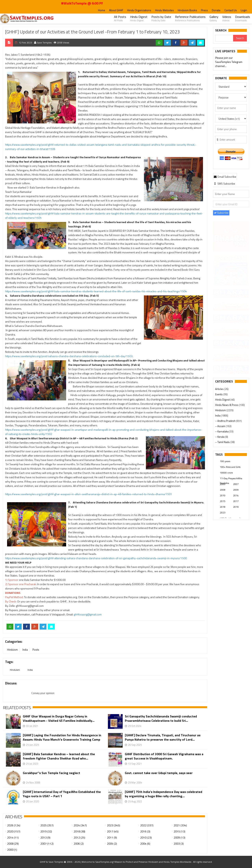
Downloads (243, 18)
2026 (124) (14, 825)
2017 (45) (113, 831)
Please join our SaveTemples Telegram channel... (229, 62)
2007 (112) (47, 844)
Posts (36, 650)
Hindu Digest (139, 18)
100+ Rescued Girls (230, 467)
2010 (223, 495)
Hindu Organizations (139, 10)
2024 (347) (80, 825)
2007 (236, 484)
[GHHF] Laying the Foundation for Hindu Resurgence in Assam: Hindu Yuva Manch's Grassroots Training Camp (62, 737)
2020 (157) (14, 831)
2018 (223, 507)
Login (244, 10)
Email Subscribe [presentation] (225, 177)
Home (102, 10)
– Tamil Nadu (223, 442)
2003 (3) (179, 844)
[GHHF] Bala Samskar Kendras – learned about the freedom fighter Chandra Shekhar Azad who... (59, 756)
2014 (236, 495)
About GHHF (116, 10)
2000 (223, 484)
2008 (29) (13, 844)
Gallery (214, 18)
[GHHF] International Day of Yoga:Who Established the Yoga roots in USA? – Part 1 (62, 794)
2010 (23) (146, 837)
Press (204, 10)
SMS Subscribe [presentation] (224, 183)
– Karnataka (222, 431)
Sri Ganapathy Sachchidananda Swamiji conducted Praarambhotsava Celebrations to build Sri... (161, 718)
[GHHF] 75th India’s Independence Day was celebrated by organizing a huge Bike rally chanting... (164, 794)
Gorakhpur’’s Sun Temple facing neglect (51, 773)
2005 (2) (112, 844)
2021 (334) (180, 825)
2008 (223, 490)
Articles (220, 389)
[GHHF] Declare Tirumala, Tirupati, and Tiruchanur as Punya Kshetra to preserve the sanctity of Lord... (163, 737)
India (25, 650)
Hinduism (12, 650)
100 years (225, 461)
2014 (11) (13, 837)
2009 (236, 490)
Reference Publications (190, 18)
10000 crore (226, 473)
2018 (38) (79, 831)
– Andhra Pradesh (226, 421)
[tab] (225, 177)
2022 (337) (147, 825)
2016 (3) (145, 831)
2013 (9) (45, 837)
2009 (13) (179, 837)
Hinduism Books (187, 10)
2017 (236, 501)
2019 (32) (46, 831)
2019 (236, 507)
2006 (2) (79, 844)
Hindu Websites (164, 10)
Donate (216, 10)
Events (219, 394)
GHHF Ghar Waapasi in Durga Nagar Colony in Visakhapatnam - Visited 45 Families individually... (59, 718)
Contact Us (231, 10)
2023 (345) (113, 825)
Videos (227, 18)
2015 (223, 501)
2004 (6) (145, 844)
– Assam (220, 426)
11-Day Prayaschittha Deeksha (231, 479)
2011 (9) (112, 837)
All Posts (120, 18)
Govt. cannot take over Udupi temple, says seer (159, 773)
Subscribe (221, 213)
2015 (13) (179, 831)
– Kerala (220, 437)
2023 (223, 513)
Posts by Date (161, 18)
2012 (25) (79, 837)
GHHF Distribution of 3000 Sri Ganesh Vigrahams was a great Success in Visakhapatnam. (164, 756)
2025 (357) (47, 825)
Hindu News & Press (227, 405)
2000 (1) (12, 850)
